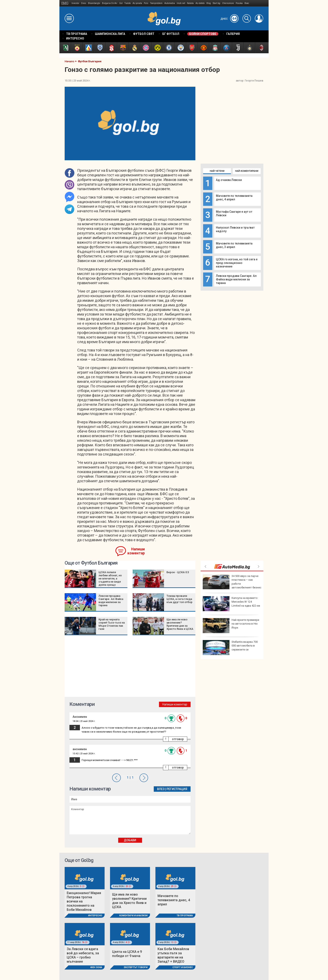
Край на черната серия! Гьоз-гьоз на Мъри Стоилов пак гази (112, 624)
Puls (146, 3)
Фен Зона (96, 967)
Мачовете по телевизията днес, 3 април (234, 245)
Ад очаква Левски (229, 180)
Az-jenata (137, 3)
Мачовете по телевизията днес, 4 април (234, 198)
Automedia (170, 3)
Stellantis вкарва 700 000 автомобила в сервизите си (230, 648)
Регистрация (177, 789)
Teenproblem (156, 3)
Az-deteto (200, 3)
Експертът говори (136, 967)
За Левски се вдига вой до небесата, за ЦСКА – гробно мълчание (83, 955)
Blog (209, 3)
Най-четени (217, 171)
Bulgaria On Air (110, 3)
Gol (121, 3)
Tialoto (128, 3)
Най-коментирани (247, 171)
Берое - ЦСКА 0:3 (178, 572)
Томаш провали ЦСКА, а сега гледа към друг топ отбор (179, 599)
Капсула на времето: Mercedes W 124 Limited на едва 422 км (231, 604)
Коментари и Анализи (133, 916)
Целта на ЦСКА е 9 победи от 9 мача (127, 954)
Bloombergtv (94, 3)
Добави (130, 840)
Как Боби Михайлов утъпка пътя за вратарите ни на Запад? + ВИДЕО (173, 955)
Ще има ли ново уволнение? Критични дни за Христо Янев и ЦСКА (180, 624)
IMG (66, 3)
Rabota (190, 3)
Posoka (239, 3)
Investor (75, 3)
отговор (178, 739)
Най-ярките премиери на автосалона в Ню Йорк (231, 626)
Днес (230, 19)
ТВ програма (185, 916)
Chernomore (228, 3)
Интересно (95, 916)
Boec (247, 3)
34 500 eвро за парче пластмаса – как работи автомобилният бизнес (232, 582)
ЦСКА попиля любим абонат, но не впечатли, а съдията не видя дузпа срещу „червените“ (110, 580)
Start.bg (217, 3)
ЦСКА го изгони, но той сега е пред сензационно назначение (237, 263)
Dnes (84, 3)
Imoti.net (181, 3)
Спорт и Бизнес (183, 967)
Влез (161, 789)
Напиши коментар (136, 551)
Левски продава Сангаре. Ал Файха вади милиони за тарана (236, 279)
